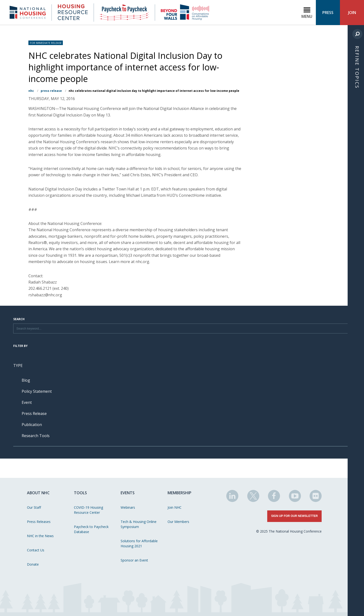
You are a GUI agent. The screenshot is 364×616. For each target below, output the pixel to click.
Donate (33, 564)
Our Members (178, 522)
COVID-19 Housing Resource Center (88, 510)
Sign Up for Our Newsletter (294, 516)
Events (128, 493)
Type (18, 366)
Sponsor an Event (134, 560)
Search (19, 319)
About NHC (38, 493)
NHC (31, 91)
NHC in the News (40, 536)
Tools (80, 493)
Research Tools (36, 436)
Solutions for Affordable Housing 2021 (139, 543)
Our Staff (34, 507)
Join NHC (175, 507)
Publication (32, 425)
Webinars (128, 507)
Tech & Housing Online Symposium (139, 524)
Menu (307, 13)
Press (328, 13)
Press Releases (39, 522)
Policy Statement (37, 391)
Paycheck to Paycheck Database (91, 529)
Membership (179, 493)
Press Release (51, 91)
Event (27, 402)
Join (352, 13)
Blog (26, 380)
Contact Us (36, 550)
